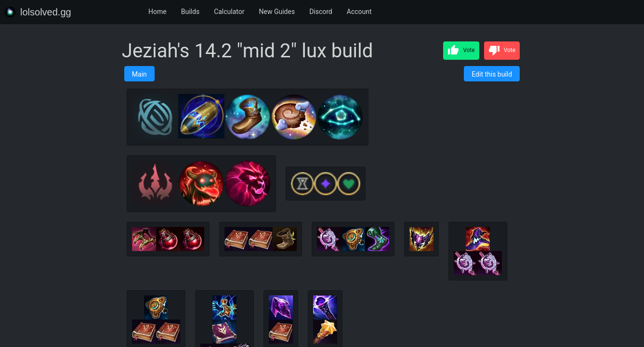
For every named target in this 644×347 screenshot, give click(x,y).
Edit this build (492, 74)
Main (139, 74)
